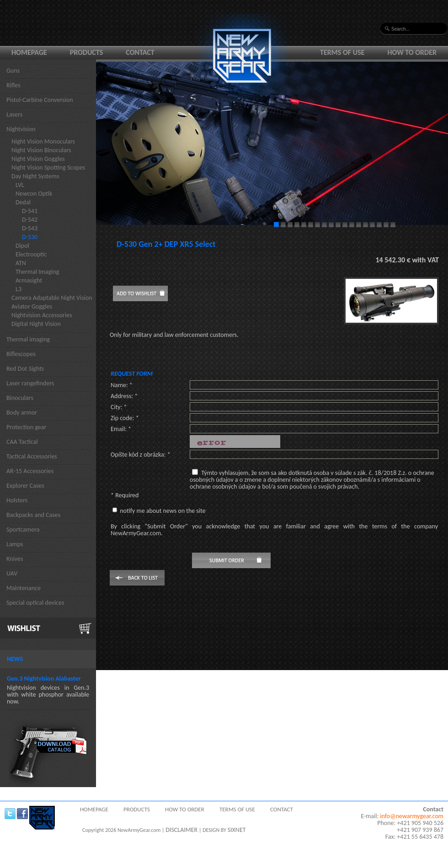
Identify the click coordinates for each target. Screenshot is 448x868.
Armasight (29, 280)
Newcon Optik (34, 194)
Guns (13, 71)
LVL (20, 185)
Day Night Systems (35, 176)
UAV (12, 573)
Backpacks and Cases (33, 515)
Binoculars (20, 398)
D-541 (30, 211)
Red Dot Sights (25, 369)
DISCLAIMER (181, 830)
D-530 (30, 237)
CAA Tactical (22, 442)
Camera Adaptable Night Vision (52, 298)
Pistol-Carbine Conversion (40, 100)
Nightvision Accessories (42, 315)
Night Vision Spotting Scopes (48, 168)
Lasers (14, 114)
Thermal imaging (28, 339)
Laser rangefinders (30, 383)
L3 (19, 289)
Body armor (22, 413)
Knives (15, 559)
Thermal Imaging (37, 272)
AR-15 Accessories (30, 471)
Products (87, 52)
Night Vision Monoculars (43, 141)
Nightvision (21, 129)
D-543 (30, 228)
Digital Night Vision (36, 324)
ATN (21, 263)
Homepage (29, 52)
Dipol (22, 246)
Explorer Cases (25, 486)
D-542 (30, 220)
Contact (140, 52)
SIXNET (237, 830)
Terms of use (342, 52)
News (15, 659)
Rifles (13, 85)
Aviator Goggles (32, 306)
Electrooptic (31, 254)
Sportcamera (23, 530)
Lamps (15, 544)
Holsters (17, 500)
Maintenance (24, 588)
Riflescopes (21, 354)
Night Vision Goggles (38, 159)
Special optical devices (35, 603)
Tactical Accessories (32, 456)
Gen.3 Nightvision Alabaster (44, 679)
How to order (412, 52)
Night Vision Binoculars (41, 150)
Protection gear (26, 427)
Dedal (23, 202)
